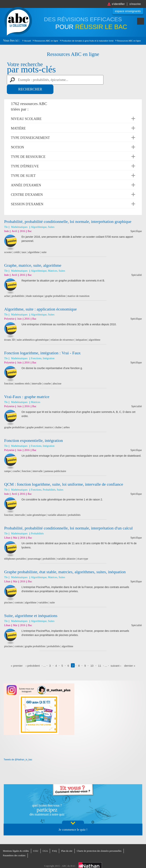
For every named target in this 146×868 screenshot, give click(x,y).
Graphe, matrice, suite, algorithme (33, 256)
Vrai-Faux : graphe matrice (27, 387)
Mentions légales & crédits (16, 842)
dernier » (130, 656)
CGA (46, 842)
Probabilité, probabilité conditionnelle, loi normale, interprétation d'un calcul (68, 519)
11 (100, 656)
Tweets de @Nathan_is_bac (18, 750)
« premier (16, 656)
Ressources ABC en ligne (46, 41)
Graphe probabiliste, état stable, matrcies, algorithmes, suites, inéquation (65, 562)
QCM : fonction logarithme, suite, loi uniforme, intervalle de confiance (64, 475)
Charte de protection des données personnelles (101, 842)
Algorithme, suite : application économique (40, 300)
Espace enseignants (127, 11)
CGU (36, 842)
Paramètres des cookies (14, 846)
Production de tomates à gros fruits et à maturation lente (88, 41)
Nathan (90, 856)
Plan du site (68, 842)
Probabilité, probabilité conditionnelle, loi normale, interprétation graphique (68, 212)
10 (92, 656)
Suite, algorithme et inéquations (31, 606)
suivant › (116, 656)
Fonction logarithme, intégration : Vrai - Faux (42, 343)
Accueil (27, 41)
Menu (141, 22)
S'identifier (117, 4)
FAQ (55, 842)
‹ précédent (33, 656)
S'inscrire (135, 4)
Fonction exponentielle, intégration (34, 431)
